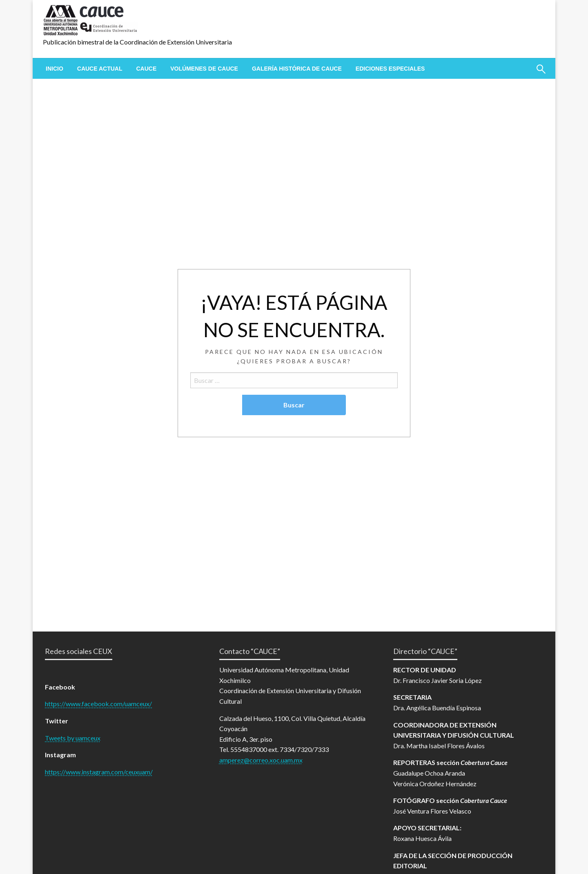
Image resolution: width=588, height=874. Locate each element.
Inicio (55, 69)
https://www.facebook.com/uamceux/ (98, 704)
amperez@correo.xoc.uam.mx (261, 760)
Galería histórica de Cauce (297, 69)
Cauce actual (100, 69)
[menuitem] (55, 69)
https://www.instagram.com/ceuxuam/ (99, 772)
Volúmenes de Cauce (204, 69)
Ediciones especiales (390, 69)
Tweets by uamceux (73, 738)
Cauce (146, 69)
